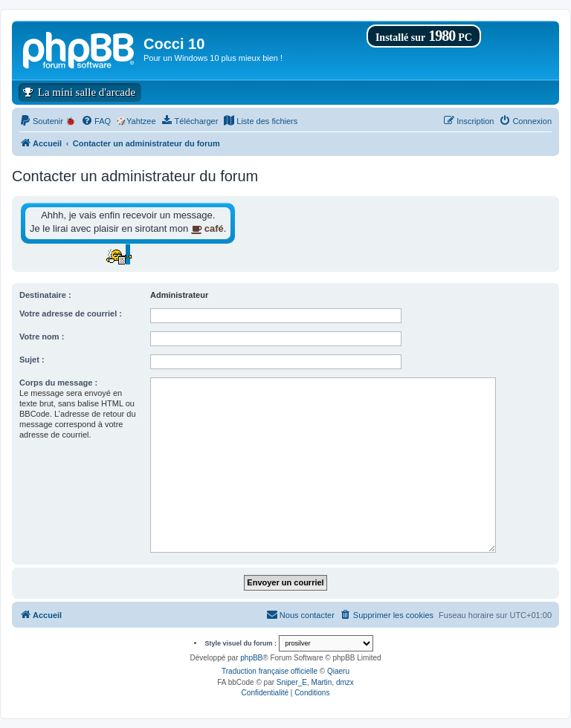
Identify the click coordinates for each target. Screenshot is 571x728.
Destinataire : (45, 295)
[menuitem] (48, 121)
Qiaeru (338, 671)
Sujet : (32, 360)
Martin (322, 682)
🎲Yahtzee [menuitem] (136, 121)
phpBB (251, 658)
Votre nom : (42, 337)
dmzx (345, 682)
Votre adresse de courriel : (71, 313)
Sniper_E (292, 682)
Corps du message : (58, 383)
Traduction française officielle (270, 671)
